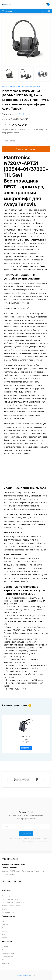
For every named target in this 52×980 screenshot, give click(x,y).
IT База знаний (7, 957)
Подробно (26, 748)
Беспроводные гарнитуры (31, 86)
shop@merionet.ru (11, 133)
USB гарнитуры (8, 912)
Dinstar (5, 928)
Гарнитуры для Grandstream (13, 902)
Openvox (5, 938)
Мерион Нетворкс (23, 975)
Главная (5, 947)
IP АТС (4, 909)
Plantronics (24, 114)
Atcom (4, 931)
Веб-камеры (7, 896)
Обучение (6, 960)
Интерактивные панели (11, 906)
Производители (8, 953)
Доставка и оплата (9, 950)
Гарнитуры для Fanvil (10, 899)
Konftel (5, 925)
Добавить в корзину (26, 149)
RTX (3, 934)
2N (3, 921)
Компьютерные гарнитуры (11, 86)
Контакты (6, 963)
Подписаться (26, 834)
